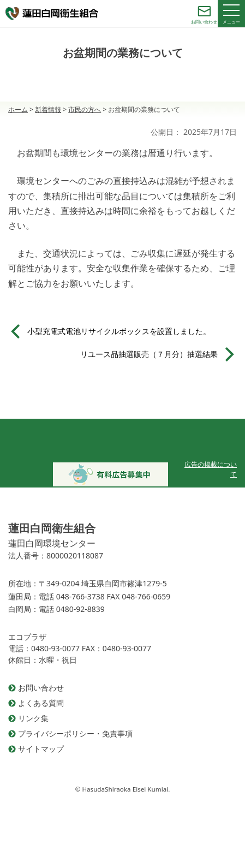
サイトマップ (41, 749)
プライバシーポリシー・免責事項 (75, 733)
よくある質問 (41, 703)
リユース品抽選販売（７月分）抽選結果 (149, 354)
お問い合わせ (41, 688)
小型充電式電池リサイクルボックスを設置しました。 (119, 331)
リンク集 (33, 718)
